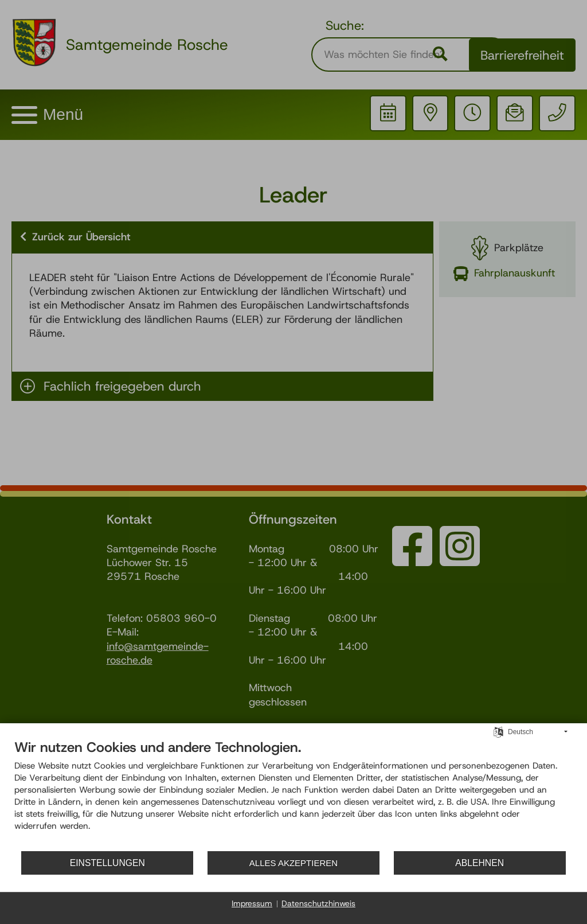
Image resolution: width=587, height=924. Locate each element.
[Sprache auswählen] (498, 732)
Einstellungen (110, 863)
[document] (293, 795)
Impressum (252, 903)
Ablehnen (491, 863)
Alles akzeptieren (307, 863)
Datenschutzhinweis (318, 903)
